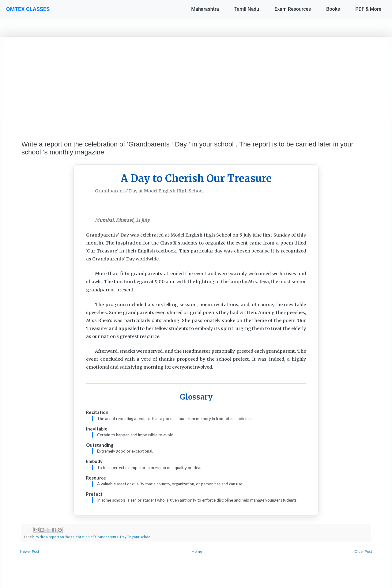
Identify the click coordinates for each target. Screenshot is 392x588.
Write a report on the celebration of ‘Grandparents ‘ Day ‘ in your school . (94, 537)
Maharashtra (205, 9)
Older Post (363, 551)
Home (197, 551)
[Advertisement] (196, 83)
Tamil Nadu (247, 9)
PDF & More (368, 9)
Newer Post (30, 551)
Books (333, 9)
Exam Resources (293, 9)
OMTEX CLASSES (28, 9)
